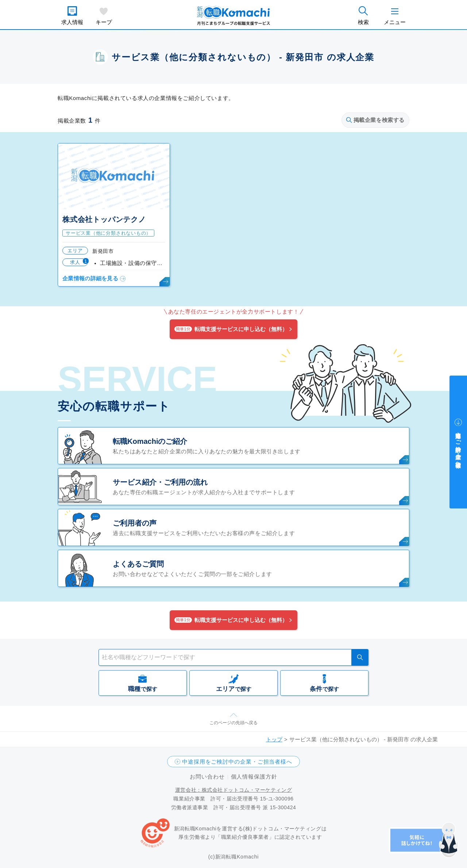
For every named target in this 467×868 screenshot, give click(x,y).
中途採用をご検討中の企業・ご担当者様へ (237, 762)
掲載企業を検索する (375, 120)
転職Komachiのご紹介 (150, 441)
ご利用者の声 (135, 523)
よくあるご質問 (138, 564)
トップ (274, 739)
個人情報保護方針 (254, 777)
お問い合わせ (207, 777)
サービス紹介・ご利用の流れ (160, 482)
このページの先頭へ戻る (233, 723)
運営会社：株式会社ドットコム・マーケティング (233, 790)
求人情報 (72, 22)
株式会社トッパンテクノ (104, 219)
